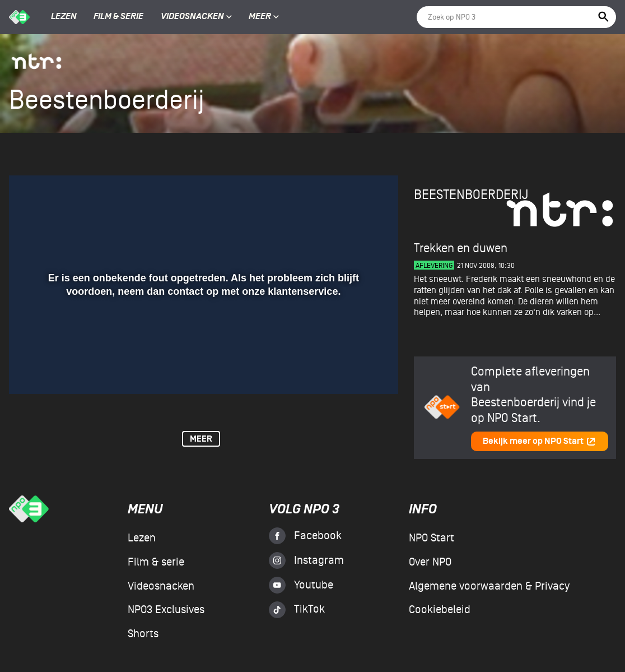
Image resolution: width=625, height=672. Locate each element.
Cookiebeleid (440, 610)
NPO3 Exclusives (166, 610)
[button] (31, 369)
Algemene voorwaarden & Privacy (489, 586)
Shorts (143, 634)
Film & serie (118, 17)
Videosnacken (192, 17)
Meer (264, 17)
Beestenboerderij (471, 195)
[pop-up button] (353, 369)
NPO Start (432, 538)
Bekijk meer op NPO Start (539, 441)
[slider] (202, 346)
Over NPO (430, 562)
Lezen (64, 17)
